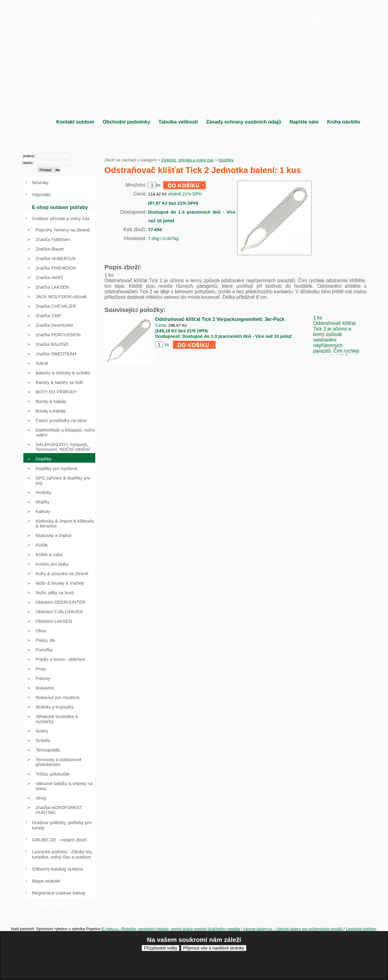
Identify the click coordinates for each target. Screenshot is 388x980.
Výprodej (41, 194)
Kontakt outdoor (75, 122)
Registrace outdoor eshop (59, 893)
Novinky (40, 182)
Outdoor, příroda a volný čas (188, 160)
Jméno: (29, 156)
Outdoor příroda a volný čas (61, 218)
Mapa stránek (46, 881)
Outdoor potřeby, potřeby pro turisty (62, 825)
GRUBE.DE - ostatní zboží (59, 840)
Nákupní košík (324, 16)
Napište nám (304, 122)
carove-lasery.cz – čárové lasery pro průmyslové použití (293, 929)
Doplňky (226, 160)
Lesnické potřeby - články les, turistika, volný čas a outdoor (63, 854)
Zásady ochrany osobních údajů (244, 122)
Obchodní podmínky (126, 122)
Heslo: (28, 163)
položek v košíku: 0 (328, 19)
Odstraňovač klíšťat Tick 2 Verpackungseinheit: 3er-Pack (220, 319)
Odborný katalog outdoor (58, 869)
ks (167, 345)
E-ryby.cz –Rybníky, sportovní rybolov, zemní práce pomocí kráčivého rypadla (171, 929)
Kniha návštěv (343, 122)
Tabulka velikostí (178, 122)
